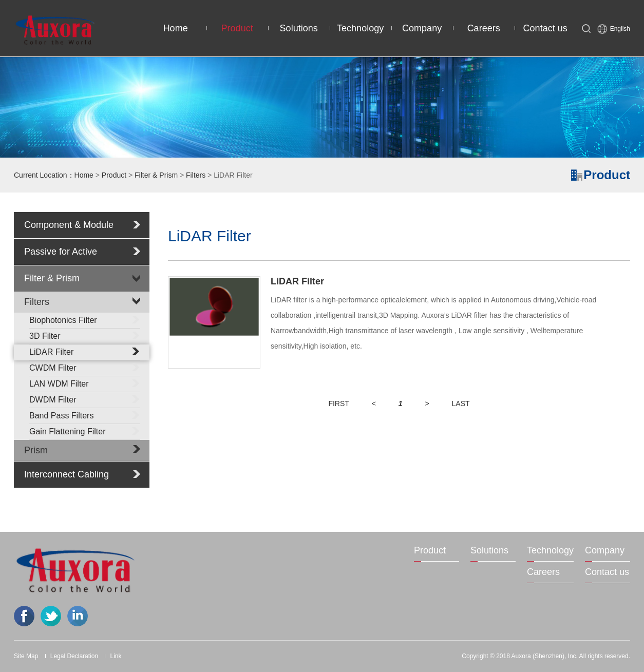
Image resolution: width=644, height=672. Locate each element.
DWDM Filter (85, 399)
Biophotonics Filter (85, 319)
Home (176, 28)
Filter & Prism (156, 175)
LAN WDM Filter (85, 383)
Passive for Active (61, 252)
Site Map (26, 656)
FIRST (338, 404)
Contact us (545, 28)
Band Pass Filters (85, 415)
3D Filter (85, 335)
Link (116, 656)
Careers (484, 28)
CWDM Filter (85, 367)
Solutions (299, 28)
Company (422, 28)
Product (237, 28)
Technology (360, 28)
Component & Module (69, 225)
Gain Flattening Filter (85, 431)
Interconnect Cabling (67, 474)
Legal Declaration (74, 656)
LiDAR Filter (85, 351)
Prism (36, 450)
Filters (196, 175)
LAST (461, 404)
